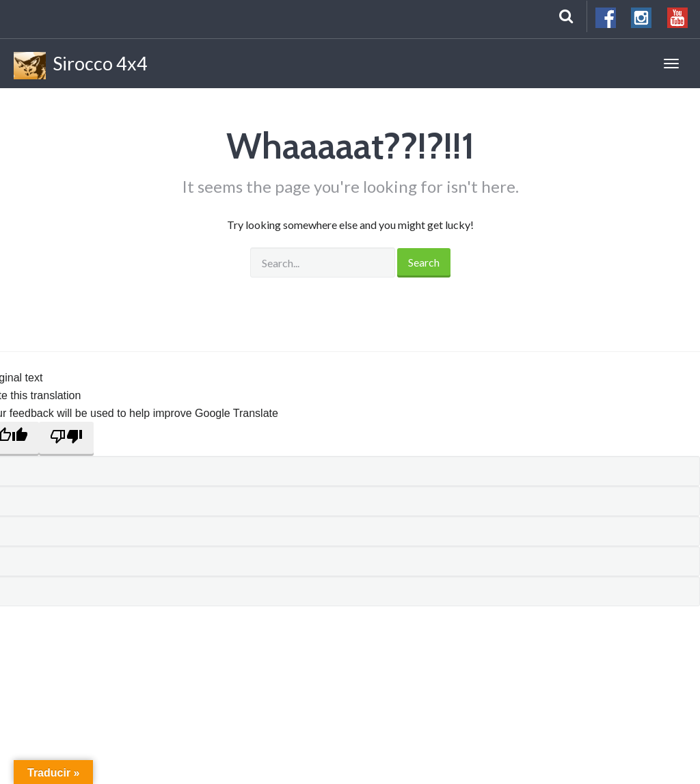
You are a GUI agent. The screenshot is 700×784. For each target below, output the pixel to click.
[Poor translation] (66, 439)
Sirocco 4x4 (81, 66)
